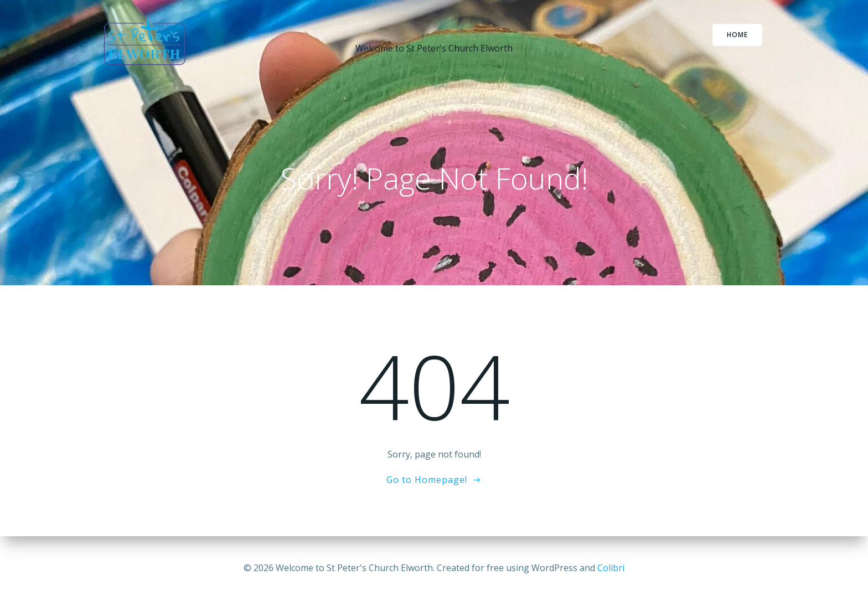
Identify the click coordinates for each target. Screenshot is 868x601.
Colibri (611, 568)
